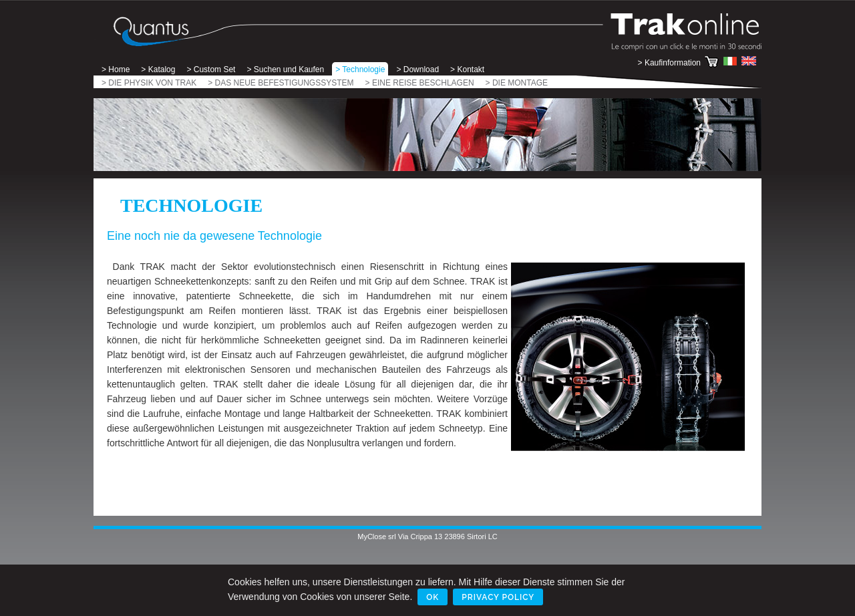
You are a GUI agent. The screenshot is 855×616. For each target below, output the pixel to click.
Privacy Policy (498, 597)
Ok (433, 597)
